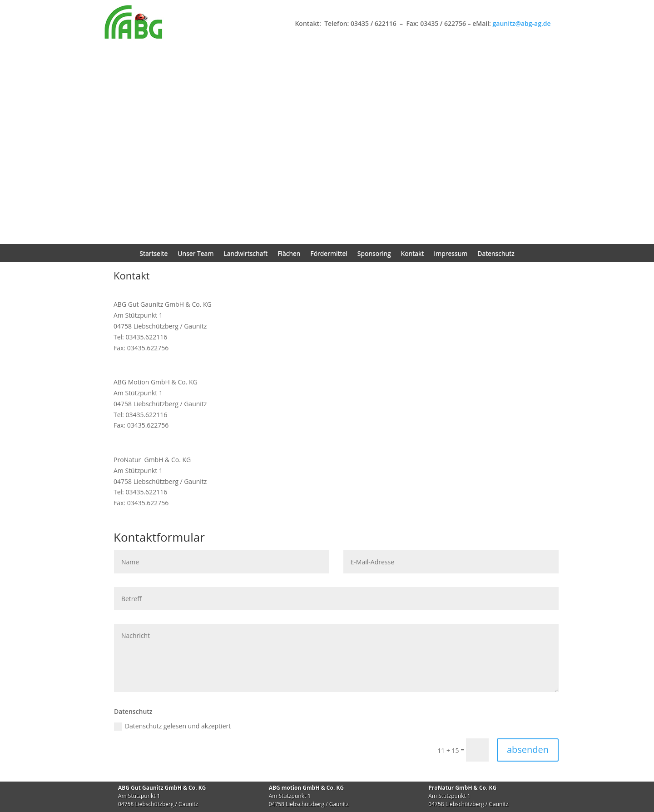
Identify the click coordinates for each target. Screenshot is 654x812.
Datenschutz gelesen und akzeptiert (172, 726)
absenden (528, 750)
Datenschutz (496, 254)
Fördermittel (329, 254)
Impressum (451, 254)
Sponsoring (374, 254)
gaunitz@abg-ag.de (522, 23)
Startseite (154, 254)
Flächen (289, 254)
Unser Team (196, 254)
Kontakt (413, 254)
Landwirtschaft (245, 254)
